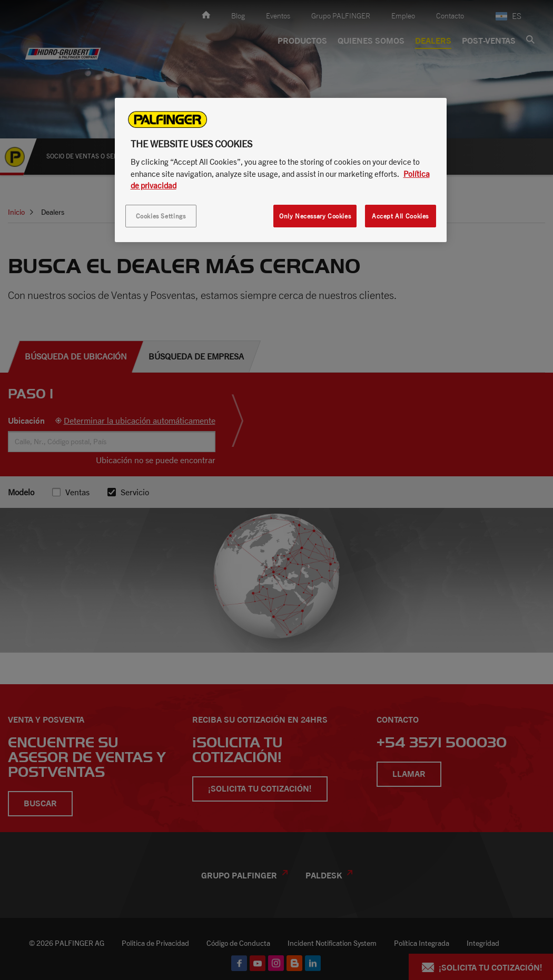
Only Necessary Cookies (315, 216)
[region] (281, 170)
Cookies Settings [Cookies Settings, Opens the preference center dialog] (161, 216)
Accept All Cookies (400, 216)
